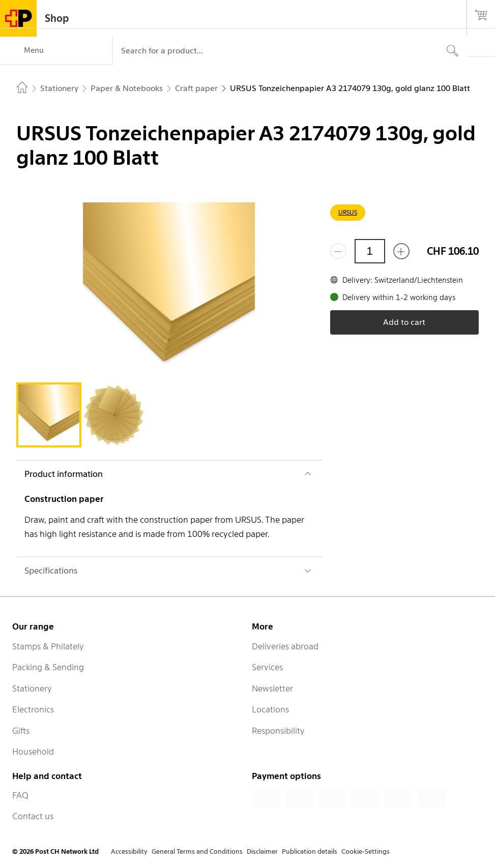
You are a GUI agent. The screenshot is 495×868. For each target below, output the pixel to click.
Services (267, 667)
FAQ (20, 795)
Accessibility (129, 851)
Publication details (310, 851)
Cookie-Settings (366, 851)
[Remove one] (338, 251)
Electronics (33, 709)
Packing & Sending (48, 667)
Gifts (21, 731)
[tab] (49, 415)
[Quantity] (370, 251)
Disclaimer (262, 851)
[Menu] (56, 51)
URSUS (348, 212)
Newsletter (272, 689)
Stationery (32, 689)
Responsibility (278, 731)
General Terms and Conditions (197, 851)
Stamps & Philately (48, 646)
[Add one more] (401, 251)
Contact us (33, 816)
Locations (270, 709)
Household (33, 752)
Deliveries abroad (285, 646)
